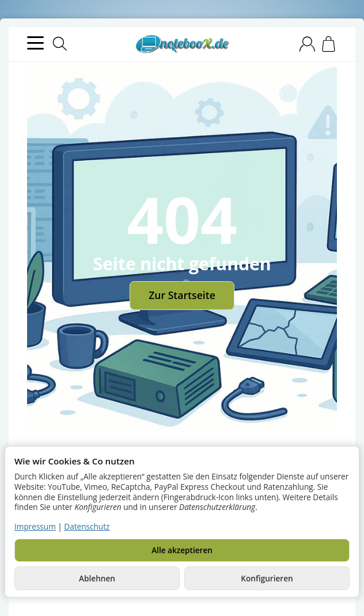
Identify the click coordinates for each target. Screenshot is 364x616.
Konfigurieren (267, 578)
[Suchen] (60, 44)
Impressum (35, 526)
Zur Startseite (182, 295)
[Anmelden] (307, 44)
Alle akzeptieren (182, 550)
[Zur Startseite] (182, 44)
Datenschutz (87, 526)
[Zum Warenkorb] (329, 44)
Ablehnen (97, 578)
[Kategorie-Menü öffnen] (35, 43)
